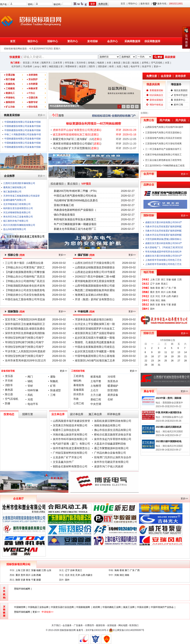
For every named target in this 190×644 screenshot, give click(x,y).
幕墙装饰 (79, 385)
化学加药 (16, 66)
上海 (152, 280)
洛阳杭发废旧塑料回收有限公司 (113, 421)
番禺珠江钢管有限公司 (15, 187)
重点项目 (73, 184)
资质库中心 (180, 100)
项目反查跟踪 (181, 90)
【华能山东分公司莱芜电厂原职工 (25, 267)
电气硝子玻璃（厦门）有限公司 (71, 444)
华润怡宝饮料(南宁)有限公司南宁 (24, 338)
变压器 (26, 63)
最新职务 (101, 625)
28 (185, 361)
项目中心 (33, 41)
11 (166, 352)
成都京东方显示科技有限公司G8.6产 (164, 222)
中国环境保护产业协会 (162, 607)
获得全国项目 (156, 100)
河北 (158, 296)
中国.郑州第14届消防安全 (169, 412)
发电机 (91, 63)
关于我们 (56, 625)
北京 (152, 296)
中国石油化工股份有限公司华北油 (25, 299)
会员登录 (166, 76)
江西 (179, 280)
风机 (30, 395)
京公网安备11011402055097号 (128, 630)
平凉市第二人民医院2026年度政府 (25, 351)
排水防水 (79, 394)
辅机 (30, 381)
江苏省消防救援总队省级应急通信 (25, 329)
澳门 (163, 288)
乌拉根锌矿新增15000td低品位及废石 (76, 200)
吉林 (158, 284)
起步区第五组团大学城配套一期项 (95, 338)
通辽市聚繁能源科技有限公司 (111, 448)
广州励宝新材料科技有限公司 (70, 453)
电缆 (126, 66)
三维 (53, 395)
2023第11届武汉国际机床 (169, 427)
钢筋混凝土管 (56, 66)
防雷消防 (113, 390)
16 (152, 356)
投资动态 (9, 414)
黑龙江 (164, 284)
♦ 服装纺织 (9, 102)
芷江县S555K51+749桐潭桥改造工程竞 (165, 166)
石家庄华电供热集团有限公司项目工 (163, 155)
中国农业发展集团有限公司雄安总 (95, 347)
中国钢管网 (20, 607)
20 (179, 356)
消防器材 (102, 66)
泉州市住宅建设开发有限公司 (111, 462)
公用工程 (79, 403)
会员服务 (67, 625)
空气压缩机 (157, 63)
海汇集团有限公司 (12, 192)
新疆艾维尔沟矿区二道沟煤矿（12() (77, 139)
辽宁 (152, 284)
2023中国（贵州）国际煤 (168, 398)
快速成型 (55, 390)
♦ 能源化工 (9, 93)
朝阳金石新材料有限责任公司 (70, 466)
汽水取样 (28, 66)
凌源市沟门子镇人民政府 (109, 466)
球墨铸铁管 (71, 66)
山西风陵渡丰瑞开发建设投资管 (71, 421)
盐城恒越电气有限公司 (15, 200)
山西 (169, 296)
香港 (158, 288)
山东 (49, 570)
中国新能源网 (83, 607)
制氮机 (54, 381)
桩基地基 (96, 377)
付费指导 (89, 625)
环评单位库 (114, 414)
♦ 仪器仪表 (32, 98)
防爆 (8, 403)
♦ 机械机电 (9, 84)
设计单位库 (77, 414)
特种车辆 (33, 390)
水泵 (167, 63)
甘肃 (158, 305)
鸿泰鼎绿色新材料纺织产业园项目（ (75, 210)
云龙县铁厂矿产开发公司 (67, 457)
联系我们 (134, 625)
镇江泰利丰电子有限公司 (16, 221)
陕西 (152, 305)
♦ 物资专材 (32, 102)
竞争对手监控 (181, 95)
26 (172, 361)
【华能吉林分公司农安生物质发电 (25, 290)
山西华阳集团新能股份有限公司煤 (95, 286)
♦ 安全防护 (32, 79)
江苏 (158, 280)
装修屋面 (79, 390)
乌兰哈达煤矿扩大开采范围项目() (76, 148)
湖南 (163, 300)
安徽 (169, 280)
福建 (174, 280)
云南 (169, 292)
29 (146, 365)
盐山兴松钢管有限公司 (15, 229)
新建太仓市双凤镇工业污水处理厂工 (75, 229)
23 (152, 361)
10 (159, 352)
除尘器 (126, 63)
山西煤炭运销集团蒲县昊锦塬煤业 (95, 267)
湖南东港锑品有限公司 (107, 425)
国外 (152, 309)
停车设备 (69, 63)
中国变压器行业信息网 (62, 607)
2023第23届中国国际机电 (169, 441)
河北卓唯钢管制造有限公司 (17, 213)
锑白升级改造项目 (64, 215)
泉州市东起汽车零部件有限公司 (113, 439)
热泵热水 (113, 381)
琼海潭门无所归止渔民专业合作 (113, 457)
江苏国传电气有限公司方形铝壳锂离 (163, 144)
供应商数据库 (152, 41)
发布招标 (93, 41)
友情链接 (112, 625)
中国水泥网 (143, 607)
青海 (163, 305)
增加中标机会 (156, 105)
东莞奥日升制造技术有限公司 (70, 425)
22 (146, 361)
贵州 (158, 292)
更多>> (157, 66)
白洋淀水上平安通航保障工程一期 (95, 324)
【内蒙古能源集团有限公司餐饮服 (25, 272)
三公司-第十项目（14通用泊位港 (24, 263)
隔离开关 (46, 63)
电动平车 (135, 66)
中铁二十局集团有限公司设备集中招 (23, 134)
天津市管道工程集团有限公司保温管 (21, 196)
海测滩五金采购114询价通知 (92, 295)
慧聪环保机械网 (22, 589)
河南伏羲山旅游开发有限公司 (70, 435)
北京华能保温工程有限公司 (17, 204)
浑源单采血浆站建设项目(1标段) (94, 319)
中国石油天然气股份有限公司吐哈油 (75, 196)
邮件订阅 (178, 105)
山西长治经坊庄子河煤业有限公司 (95, 263)
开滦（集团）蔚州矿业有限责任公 (95, 299)
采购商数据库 (132, 41)
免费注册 (152, 76)
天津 (163, 296)
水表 (109, 63)
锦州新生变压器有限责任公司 (18, 208)
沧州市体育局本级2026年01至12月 (25, 360)
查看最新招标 (156, 90)
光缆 (119, 66)
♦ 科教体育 (32, 89)
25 (166, 361)
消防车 (92, 66)
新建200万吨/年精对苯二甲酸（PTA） (76, 191)
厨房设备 (113, 395)
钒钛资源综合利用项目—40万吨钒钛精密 (94, 124)
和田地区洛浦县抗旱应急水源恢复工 (75, 219)
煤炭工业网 (129, 607)
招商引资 (28, 414)
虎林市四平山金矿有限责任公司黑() (77, 130)
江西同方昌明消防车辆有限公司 (19, 183)
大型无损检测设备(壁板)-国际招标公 (163, 239)
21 (185, 356)
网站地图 (123, 625)
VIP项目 (86, 184)
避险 (53, 377)
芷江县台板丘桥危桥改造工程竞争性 (163, 160)
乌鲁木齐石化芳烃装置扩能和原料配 (163, 227)
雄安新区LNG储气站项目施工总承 (95, 360)
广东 (169, 288)
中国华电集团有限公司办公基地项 (95, 356)
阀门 (30, 377)
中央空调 (96, 404)
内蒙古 (175, 296)
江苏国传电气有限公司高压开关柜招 (163, 138)
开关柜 (36, 63)
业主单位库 (58, 414)
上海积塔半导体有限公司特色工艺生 (163, 260)
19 (172, 356)
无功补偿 (81, 63)
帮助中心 (133, 4)
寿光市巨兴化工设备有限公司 (18, 217)
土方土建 (96, 395)
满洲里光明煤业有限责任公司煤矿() (77, 144)
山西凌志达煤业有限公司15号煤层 (95, 272)
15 (146, 356)
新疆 (174, 305)
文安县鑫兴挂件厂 (63, 462)
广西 (174, 288)
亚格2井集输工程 (64, 205)
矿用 (53, 386)
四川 (163, 292)
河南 (152, 300)
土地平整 (96, 381)
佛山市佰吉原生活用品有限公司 (113, 430)
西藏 (174, 292)
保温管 (82, 66)
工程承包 (79, 376)
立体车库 (58, 63)
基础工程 (96, 399)
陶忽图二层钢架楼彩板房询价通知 (95, 290)
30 (152, 365)
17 (159, 356)
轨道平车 (147, 66)
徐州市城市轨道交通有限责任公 (71, 448)
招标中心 (53, 41)
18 (166, 356)
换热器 (117, 63)
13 (179, 352)
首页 (123, 4)
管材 (30, 386)
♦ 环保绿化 (9, 98)
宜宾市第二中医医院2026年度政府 (25, 319)
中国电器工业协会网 (38, 607)
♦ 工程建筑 (9, 89)
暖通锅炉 (113, 386)
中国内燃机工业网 (112, 607)
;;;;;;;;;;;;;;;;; (109, 57)
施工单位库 (95, 414)
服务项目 (145, 4)
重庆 (152, 292)
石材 (110, 399)
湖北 (158, 300)
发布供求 (180, 76)
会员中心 (112, 41)
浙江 (163, 280)
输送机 (136, 63)
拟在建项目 (57, 184)
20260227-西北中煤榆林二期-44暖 (95, 277)
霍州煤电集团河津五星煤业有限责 (95, 281)
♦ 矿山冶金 (9, 107)
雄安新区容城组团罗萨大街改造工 (95, 329)
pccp (37, 66)
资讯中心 (73, 41)
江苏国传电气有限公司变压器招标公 (163, 133)
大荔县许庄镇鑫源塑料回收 (110, 444)
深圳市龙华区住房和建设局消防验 (25, 333)
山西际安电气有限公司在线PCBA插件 (164, 127)
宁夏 (169, 305)
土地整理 (96, 386)
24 (159, 361)
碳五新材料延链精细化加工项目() (76, 134)
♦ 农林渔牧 (32, 75)
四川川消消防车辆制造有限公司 (19, 225)
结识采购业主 (156, 95)
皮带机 (145, 63)
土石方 (94, 390)
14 (185, 352)
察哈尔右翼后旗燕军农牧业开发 (113, 435)
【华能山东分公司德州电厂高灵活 (25, 277)
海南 (152, 288)
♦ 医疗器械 (9, 79)
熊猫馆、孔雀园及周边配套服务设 (95, 342)
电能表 (101, 63)
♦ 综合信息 (32, 107)
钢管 (44, 66)
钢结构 (77, 381)
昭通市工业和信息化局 (66, 430)
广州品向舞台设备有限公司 (110, 453)
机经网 (97, 607)
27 (179, 361)
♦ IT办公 (31, 93)
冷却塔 (112, 377)
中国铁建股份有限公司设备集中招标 (23, 122)
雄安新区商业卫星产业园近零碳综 (95, 333)
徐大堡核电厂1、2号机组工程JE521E (164, 247)
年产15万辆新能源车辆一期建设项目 (75, 224)
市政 (76, 399)
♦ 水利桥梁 (32, 84)
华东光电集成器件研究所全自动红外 (163, 252)
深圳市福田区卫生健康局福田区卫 (25, 324)
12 (172, 352)
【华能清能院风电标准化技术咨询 (25, 286)
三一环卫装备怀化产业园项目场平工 (163, 149)
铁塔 (112, 66)
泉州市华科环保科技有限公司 (70, 439)
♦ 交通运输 (9, 75)
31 (159, 365)
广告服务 (78, 625)
